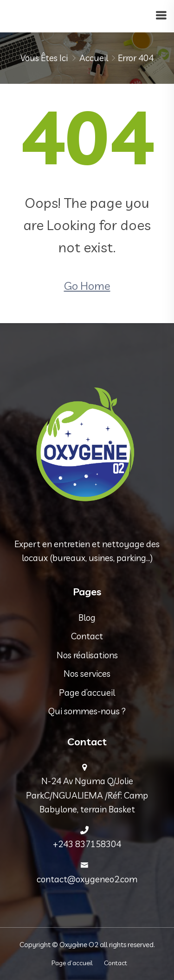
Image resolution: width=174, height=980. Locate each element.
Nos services (87, 674)
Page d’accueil (87, 693)
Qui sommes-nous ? (87, 711)
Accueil (94, 58)
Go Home (87, 286)
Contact (87, 636)
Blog (87, 618)
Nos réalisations (87, 655)
